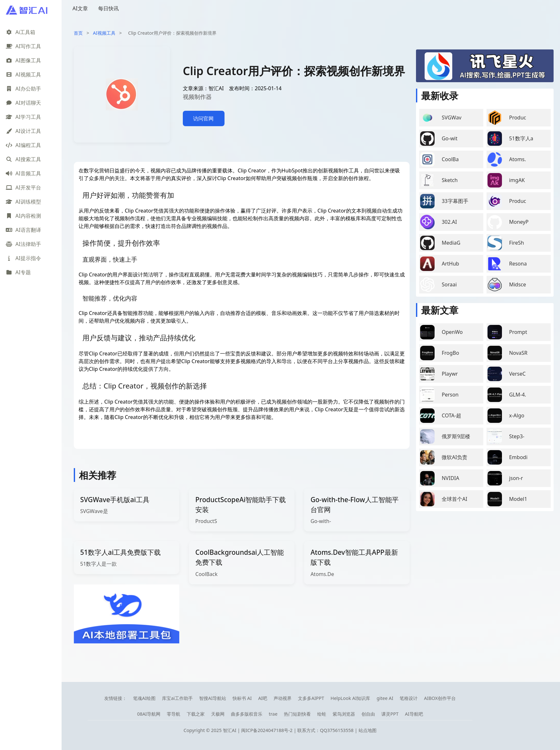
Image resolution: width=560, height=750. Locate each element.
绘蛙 (322, 714)
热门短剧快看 (297, 714)
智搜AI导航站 (213, 698)
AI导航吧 (414, 714)
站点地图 (368, 730)
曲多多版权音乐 (247, 714)
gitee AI (385, 698)
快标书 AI (242, 698)
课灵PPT (390, 714)
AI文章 (80, 8)
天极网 (218, 714)
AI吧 (263, 698)
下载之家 (196, 714)
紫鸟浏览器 (344, 714)
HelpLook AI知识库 (350, 698)
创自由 (368, 714)
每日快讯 (108, 8)
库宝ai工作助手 (177, 698)
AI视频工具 (104, 33)
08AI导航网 (149, 714)
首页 (78, 33)
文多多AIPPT (311, 698)
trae (273, 714)
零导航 (174, 714)
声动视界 (283, 698)
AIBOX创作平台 (440, 698)
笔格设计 (409, 698)
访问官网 (203, 118)
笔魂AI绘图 (144, 698)
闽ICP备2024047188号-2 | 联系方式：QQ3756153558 (298, 730)
